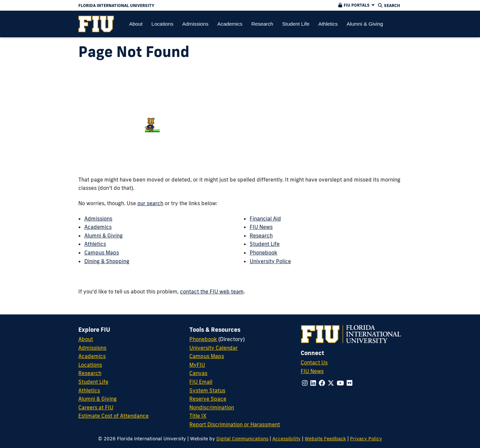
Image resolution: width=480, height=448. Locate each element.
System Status (207, 390)
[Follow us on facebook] (322, 383)
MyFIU (197, 365)
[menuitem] (96, 24)
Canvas (198, 373)
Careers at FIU (96, 407)
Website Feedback (325, 439)
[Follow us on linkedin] (313, 383)
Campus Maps (102, 252)
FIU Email (201, 382)
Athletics (95, 244)
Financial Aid (265, 219)
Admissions (98, 219)
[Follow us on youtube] (340, 383)
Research (261, 235)
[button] (356, 5)
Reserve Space (208, 399)
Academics (98, 227)
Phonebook (263, 252)
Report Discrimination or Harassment (235, 424)
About (86, 339)
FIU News (261, 227)
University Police (270, 261)
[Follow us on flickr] (349, 383)
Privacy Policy (366, 439)
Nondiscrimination (212, 407)
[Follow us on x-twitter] (331, 383)
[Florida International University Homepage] (187, 5)
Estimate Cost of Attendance (113, 416)
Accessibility (286, 439)
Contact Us (314, 362)
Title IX (198, 416)
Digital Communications (242, 439)
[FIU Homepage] (96, 24)
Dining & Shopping (107, 261)
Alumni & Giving (103, 235)
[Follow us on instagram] (305, 383)
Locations (90, 365)
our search (150, 203)
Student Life (265, 244)
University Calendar (213, 348)
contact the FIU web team (212, 291)
